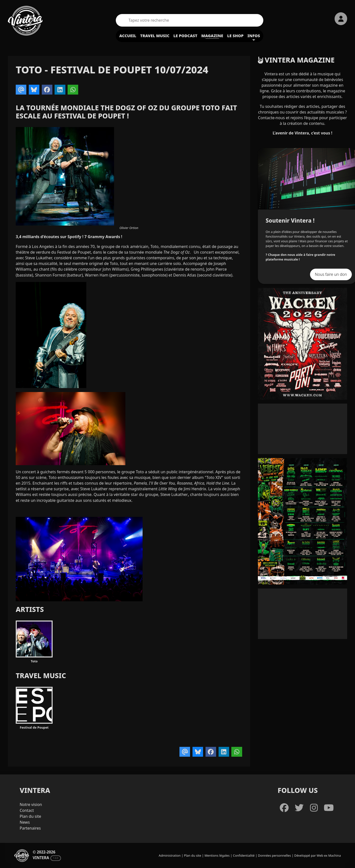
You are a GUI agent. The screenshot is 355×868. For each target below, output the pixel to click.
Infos (254, 36)
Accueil (128, 36)
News (25, 822)
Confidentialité (244, 855)
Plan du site (30, 816)
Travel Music (155, 36)
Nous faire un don (331, 274)
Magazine (212, 36)
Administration (170, 855)
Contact (27, 810)
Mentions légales (217, 855)
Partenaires (30, 828)
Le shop (235, 36)
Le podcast (185, 36)
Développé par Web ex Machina (318, 855)
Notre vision (31, 804)
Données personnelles (274, 855)
